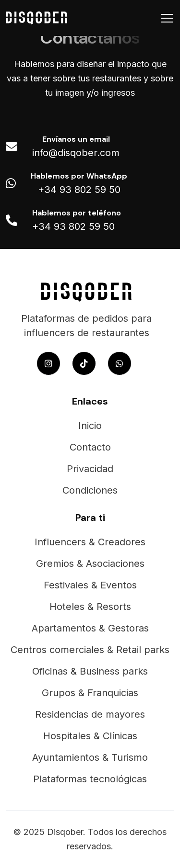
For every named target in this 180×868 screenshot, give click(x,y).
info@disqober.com (76, 153)
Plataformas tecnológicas (90, 779)
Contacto (90, 447)
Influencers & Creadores (90, 542)
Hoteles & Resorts (90, 607)
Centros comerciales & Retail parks (90, 650)
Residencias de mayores (90, 714)
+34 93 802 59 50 (79, 190)
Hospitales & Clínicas (90, 736)
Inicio (90, 426)
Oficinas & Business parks (90, 671)
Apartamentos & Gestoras (90, 628)
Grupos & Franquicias (90, 693)
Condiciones (90, 490)
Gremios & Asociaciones (90, 564)
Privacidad (90, 469)
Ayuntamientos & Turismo (90, 757)
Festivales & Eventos (90, 585)
